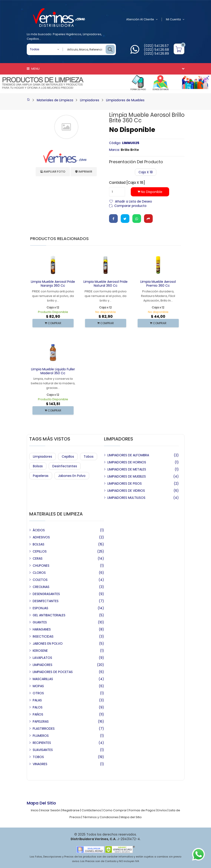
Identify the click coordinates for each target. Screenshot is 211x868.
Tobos (89, 457)
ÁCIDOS (39, 530)
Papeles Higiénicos (67, 34)
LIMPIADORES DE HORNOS (127, 462)
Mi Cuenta (175, 19)
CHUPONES (41, 566)
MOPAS (38, 686)
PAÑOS (38, 714)
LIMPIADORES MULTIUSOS (126, 498)
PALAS (37, 700)
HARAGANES (42, 629)
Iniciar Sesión (51, 810)
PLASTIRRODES (44, 729)
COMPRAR (53, 323)
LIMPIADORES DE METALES (127, 469)
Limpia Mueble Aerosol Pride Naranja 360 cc (53, 284)
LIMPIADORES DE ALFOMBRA (128, 455)
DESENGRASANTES (46, 594)
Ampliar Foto (53, 172)
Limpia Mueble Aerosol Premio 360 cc (158, 284)
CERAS (38, 558)
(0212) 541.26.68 (156, 50)
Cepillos (33, 39)
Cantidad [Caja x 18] (127, 183)
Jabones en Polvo (72, 476)
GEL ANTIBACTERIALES (49, 615)
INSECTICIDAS (43, 636)
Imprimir (84, 172)
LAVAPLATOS (42, 658)
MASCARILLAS (43, 679)
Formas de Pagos (142, 810)
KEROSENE (40, 651)
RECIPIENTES (42, 743)
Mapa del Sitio (131, 817)
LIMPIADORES (43, 665)
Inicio (35, 810)
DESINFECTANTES (46, 601)
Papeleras (41, 476)
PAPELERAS (41, 721)
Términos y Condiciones (101, 817)
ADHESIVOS (41, 537)
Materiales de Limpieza (55, 100)
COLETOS (40, 580)
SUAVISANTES (43, 750)
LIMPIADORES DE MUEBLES (127, 476)
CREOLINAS (41, 587)
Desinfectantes (65, 466)
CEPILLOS (40, 551)
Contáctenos (91, 810)
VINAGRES (40, 764)
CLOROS (39, 573)
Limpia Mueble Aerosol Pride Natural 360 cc (105, 284)
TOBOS (38, 757)
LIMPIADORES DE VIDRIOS (126, 491)
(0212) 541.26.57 (156, 46)
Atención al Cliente (142, 19)
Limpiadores (92, 34)
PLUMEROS (41, 736)
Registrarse (71, 810)
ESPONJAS (40, 608)
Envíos (162, 810)
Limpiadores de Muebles (125, 100)
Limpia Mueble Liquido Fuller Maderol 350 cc (53, 371)
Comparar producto (130, 205)
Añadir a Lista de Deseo (134, 201)
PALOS (38, 707)
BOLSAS (39, 544)
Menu (33, 69)
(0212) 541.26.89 (156, 53)
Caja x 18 (146, 172)
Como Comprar (115, 810)
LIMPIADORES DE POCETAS (53, 672)
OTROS (38, 693)
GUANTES (40, 622)
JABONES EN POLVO (48, 644)
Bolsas (38, 466)
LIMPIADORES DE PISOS (125, 483)
